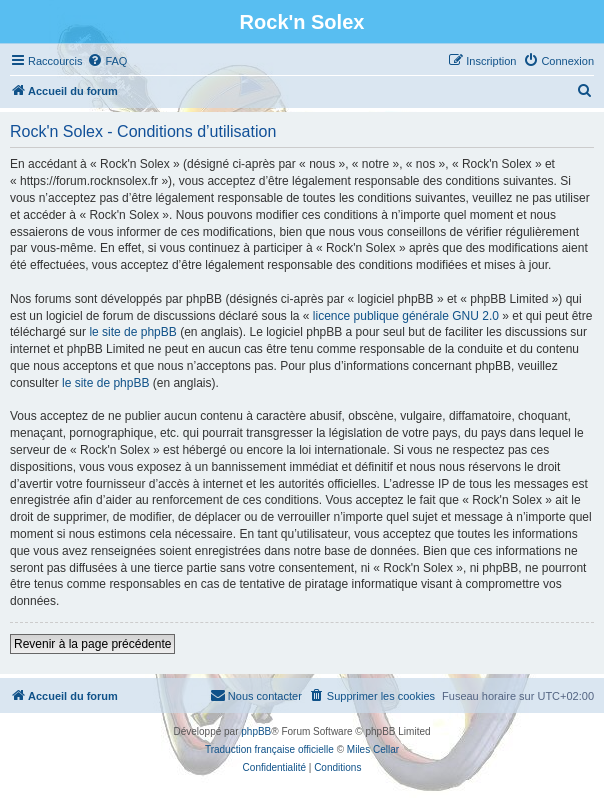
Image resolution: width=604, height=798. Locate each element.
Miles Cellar (373, 749)
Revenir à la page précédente (92, 644)
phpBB (256, 731)
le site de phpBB (132, 332)
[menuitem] (107, 61)
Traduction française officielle (269, 749)
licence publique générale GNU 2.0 (406, 316)
